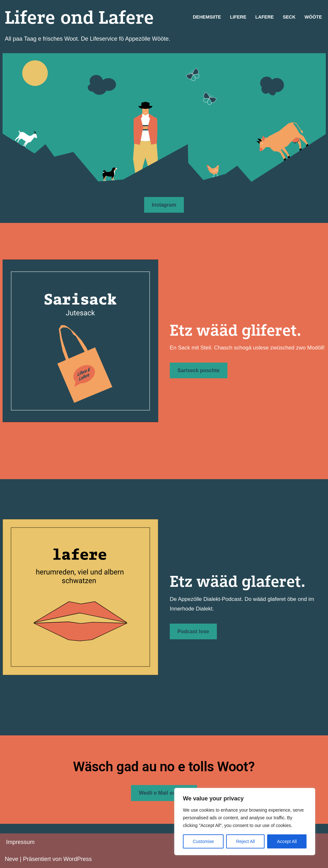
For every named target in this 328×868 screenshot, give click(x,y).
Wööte (313, 17)
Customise (203, 841)
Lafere (265, 17)
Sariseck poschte (199, 370)
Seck (289, 17)
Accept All (287, 841)
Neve (12, 859)
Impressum (20, 842)
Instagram (164, 205)
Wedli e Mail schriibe (164, 793)
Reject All (245, 841)
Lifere (238, 17)
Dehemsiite (207, 17)
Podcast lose (193, 631)
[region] (245, 822)
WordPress (78, 859)
